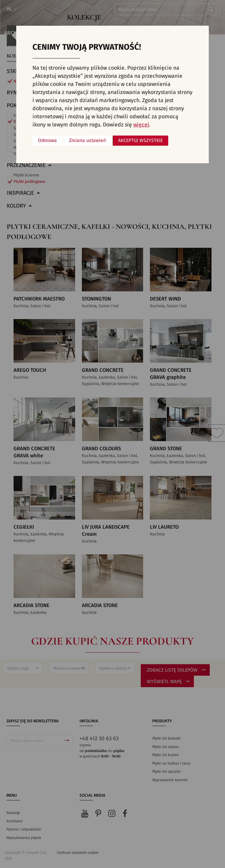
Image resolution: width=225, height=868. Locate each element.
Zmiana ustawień (87, 141)
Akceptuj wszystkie (140, 141)
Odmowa (47, 141)
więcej (141, 125)
